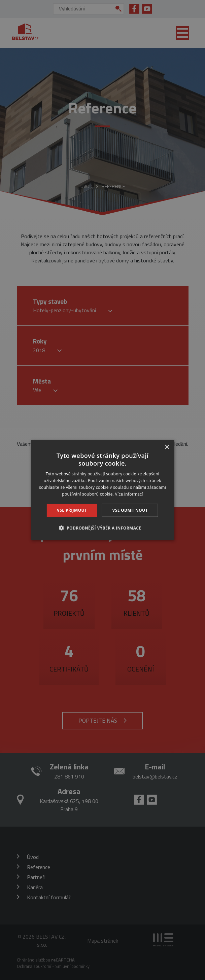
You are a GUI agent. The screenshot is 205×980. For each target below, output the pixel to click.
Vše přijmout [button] (72, 510)
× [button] (167, 447)
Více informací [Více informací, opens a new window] (129, 494)
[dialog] (102, 490)
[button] (102, 528)
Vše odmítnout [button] (130, 510)
